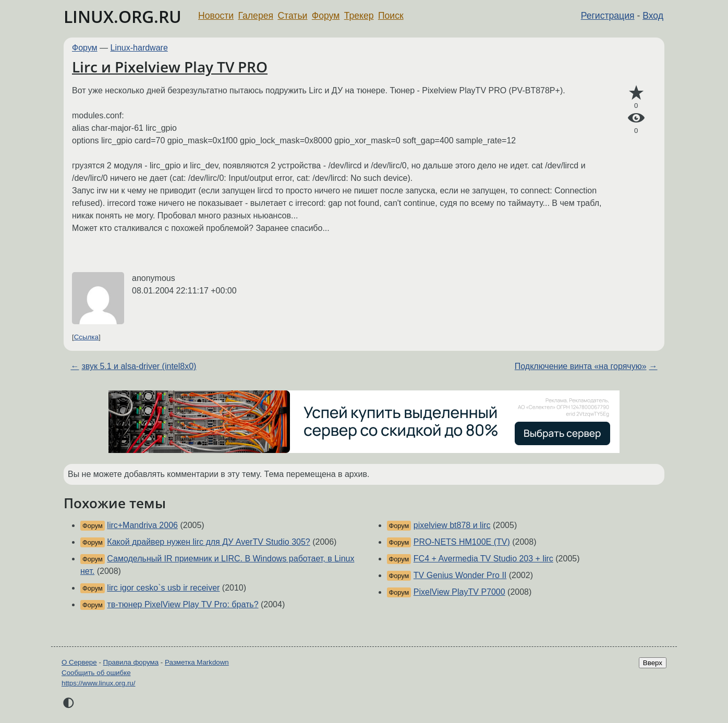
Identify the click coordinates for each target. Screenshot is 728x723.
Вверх (653, 663)
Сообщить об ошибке (96, 673)
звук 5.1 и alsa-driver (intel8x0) (139, 366)
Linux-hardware (139, 48)
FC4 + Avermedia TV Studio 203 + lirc (483, 559)
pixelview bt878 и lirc (452, 525)
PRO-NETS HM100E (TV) (462, 542)
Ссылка (86, 337)
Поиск (391, 16)
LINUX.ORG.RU (123, 16)
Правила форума (131, 662)
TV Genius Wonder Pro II (460, 575)
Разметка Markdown (197, 662)
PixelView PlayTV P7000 (459, 592)
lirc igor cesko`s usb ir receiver (163, 588)
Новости (216, 16)
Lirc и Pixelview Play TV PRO (170, 67)
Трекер (359, 16)
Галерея (256, 16)
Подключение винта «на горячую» (581, 366)
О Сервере (79, 662)
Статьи (292, 16)
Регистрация (608, 16)
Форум (326, 16)
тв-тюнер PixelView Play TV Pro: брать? (183, 604)
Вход (653, 16)
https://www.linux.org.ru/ (98, 683)
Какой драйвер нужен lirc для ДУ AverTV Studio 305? (208, 542)
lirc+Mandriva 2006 (142, 525)
